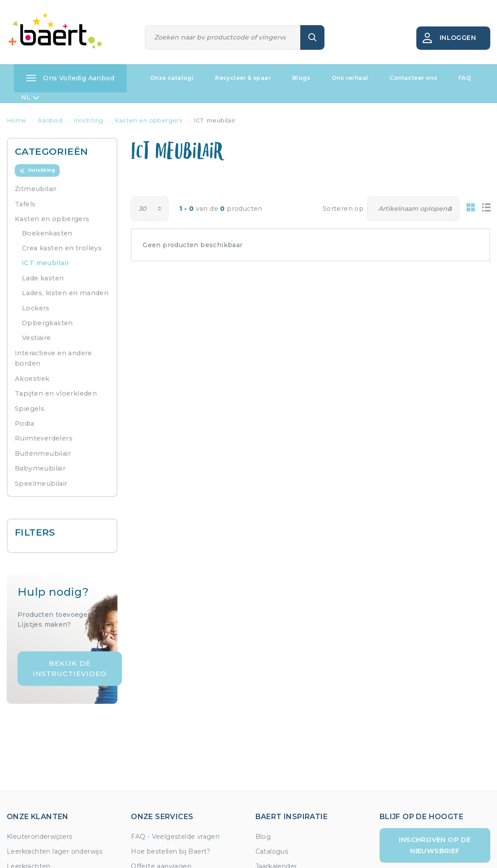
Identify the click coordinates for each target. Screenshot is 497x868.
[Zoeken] (223, 37)
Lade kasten (43, 278)
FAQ (465, 78)
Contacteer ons (413, 78)
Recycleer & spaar (243, 78)
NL (30, 98)
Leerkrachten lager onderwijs (54, 851)
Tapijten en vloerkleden (56, 393)
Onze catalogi (172, 78)
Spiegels (30, 409)
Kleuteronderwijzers (40, 837)
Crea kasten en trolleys (62, 248)
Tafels (25, 204)
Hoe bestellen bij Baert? (171, 851)
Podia (24, 423)
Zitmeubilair (36, 189)
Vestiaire (37, 338)
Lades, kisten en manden (65, 293)
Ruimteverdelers (44, 438)
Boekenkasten (47, 233)
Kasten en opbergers (52, 219)
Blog (263, 837)
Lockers (36, 308)
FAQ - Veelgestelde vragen (175, 837)
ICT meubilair (46, 263)
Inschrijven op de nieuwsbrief (435, 845)
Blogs (301, 78)
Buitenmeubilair (43, 454)
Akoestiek (32, 379)
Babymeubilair (40, 468)
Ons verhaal (350, 78)
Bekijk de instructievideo (70, 668)
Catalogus (272, 851)
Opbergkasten (48, 323)
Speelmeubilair (41, 484)
